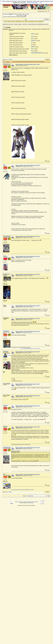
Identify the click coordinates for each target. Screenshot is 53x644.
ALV (4, 165)
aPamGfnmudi (7, 64)
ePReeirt (5, 426)
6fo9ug (5, 256)
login (24, 14)
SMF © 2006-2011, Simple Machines (31, 502)
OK (41, 3)
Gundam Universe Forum (8, 24)
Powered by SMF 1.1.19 (19, 502)
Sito (5, 21)
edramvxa (6, 351)
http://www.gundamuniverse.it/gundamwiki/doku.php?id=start (22, 490)
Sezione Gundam (18, 24)
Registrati (41, 21)
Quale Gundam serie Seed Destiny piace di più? (38, 24)
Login (36, 21)
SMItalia (32, 503)
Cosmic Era (25, 24)
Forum (9, 21)
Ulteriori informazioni (32, 3)
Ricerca (26, 21)
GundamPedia (18, 21)
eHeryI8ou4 (6, 331)
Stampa (47, 60)
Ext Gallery (32, 21)
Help (23, 21)
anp (4, 474)
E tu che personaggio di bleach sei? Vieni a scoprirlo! (31, 349)
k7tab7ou (6, 405)
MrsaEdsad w (7, 274)
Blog (13, 21)
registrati (28, 14)
